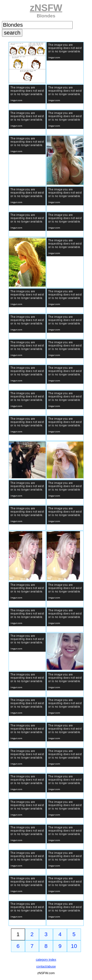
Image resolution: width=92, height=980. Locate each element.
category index (46, 960)
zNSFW (46, 8)
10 (74, 946)
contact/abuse (46, 966)
